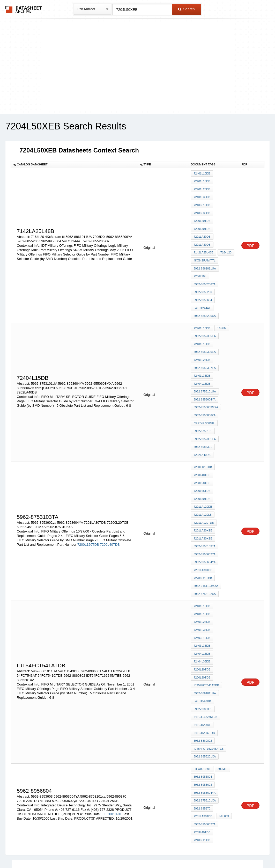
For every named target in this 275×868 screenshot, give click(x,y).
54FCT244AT (202, 292)
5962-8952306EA (205, 332)
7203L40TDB (202, 757)
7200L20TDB (202, 215)
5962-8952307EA (205, 346)
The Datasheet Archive (24, 9)
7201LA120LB (203, 476)
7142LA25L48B (203, 243)
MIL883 (224, 743)
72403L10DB (202, 201)
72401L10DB (202, 173)
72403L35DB (202, 208)
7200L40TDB (110, 503)
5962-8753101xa (205, 729)
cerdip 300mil (204, 395)
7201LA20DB (202, 229)
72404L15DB (202, 360)
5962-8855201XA (205, 690)
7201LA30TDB (203, 525)
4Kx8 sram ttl (204, 250)
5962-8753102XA (205, 546)
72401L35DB (202, 194)
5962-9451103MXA (206, 539)
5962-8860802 (203, 676)
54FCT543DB (202, 641)
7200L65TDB (202, 455)
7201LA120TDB (204, 483)
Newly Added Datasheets (53, 851)
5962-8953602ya (205, 511)
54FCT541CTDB (204, 669)
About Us (234, 851)
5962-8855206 (203, 278)
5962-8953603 (203, 715)
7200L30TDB (202, 222)
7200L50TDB (202, 448)
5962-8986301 (203, 415)
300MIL (222, 701)
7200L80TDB (202, 462)
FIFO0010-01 (112, 742)
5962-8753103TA (204, 504)
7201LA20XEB (203, 490)
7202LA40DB (202, 422)
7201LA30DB (202, 236)
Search (186, 9)
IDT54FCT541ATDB (206, 627)
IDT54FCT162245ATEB (209, 683)
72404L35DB (202, 606)
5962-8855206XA (205, 299)
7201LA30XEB (203, 497)
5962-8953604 (203, 285)
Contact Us (214, 851)
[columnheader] (74, 165)
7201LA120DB (203, 469)
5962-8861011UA (205, 257)
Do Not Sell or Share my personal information (135, 851)
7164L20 (225, 243)
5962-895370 (202, 736)
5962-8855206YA (205, 271)
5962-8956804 (203, 708)
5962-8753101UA (205, 367)
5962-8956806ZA (205, 388)
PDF (250, 237)
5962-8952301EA (205, 409)
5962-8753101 (203, 402)
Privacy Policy (86, 851)
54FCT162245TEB (205, 655)
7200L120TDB (88, 503)
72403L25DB (202, 764)
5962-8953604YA (205, 374)
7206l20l (200, 264)
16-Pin (221, 311)
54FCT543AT (202, 662)
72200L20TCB (203, 532)
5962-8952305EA (205, 318)
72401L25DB (202, 187)
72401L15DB (202, 180)
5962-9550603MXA (206, 381)
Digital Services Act (187, 851)
